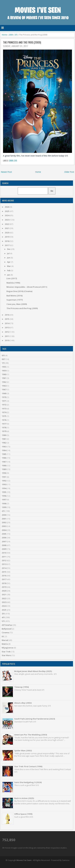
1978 (4, 427)
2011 (7, 336)
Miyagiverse (8, 648)
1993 (4, 484)
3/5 (16, 35)
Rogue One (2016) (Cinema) (19, 291)
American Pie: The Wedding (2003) (31, 735)
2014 (7, 323)
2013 (7, 328)
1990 (4, 473)
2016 (7, 315)
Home (4, 35)
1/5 (3, 363)
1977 (4, 424)
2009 (11, 35)
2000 (4, 515)
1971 (4, 401)
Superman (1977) (15, 300)
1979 (4, 431)
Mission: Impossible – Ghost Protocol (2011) (27, 287)
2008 (4, 545)
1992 (4, 481)
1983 (4, 447)
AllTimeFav (7, 625)
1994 (4, 488)
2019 (7, 237)
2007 (4, 541)
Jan (9, 275)
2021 (7, 228)
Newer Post (6, 172)
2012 (7, 332)
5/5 (3, 621)
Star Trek (6, 652)
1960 (4, 374)
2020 (7, 233)
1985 (4, 454)
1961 (4, 378)
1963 (4, 386)
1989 (4, 469)
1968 (4, 393)
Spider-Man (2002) (23, 751)
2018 (7, 241)
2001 (4, 519)
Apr (9, 262)
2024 (7, 215)
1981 (4, 439)
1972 (4, 405)
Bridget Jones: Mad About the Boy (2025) (33, 671)
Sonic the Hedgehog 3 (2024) (28, 782)
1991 (4, 477)
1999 (4, 507)
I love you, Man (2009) (17, 304)
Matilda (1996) (13, 283)
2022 (7, 224)
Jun (9, 258)
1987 (4, 462)
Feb (9, 270)
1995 (4, 492)
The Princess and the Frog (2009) (22, 42)
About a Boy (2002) (23, 703)
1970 (4, 397)
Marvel (5, 640)
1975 (4, 416)
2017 (7, 245)
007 (3, 359)
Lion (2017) (12, 278)
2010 (7, 340)
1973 (4, 409)
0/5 (3, 355)
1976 (4, 420)
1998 (4, 503)
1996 (4, 496)
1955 (4, 367)
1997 (4, 500)
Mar (9, 266)
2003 (4, 526)
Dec (9, 249)
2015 (7, 319)
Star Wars (6, 655)
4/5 (3, 617)
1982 (4, 443)
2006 (4, 538)
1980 (4, 435)
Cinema (5, 633)
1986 (4, 458)
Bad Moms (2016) (15, 296)
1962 (4, 382)
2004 (4, 530)
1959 (4, 371)
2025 (7, 211)
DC (3, 636)
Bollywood (7, 629)
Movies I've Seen (24, 860)
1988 (4, 465)
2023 (7, 220)
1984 (4, 450)
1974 (4, 412)
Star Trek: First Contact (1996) (28, 766)
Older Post (69, 172)
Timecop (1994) (22, 687)
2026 (7, 207)
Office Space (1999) (23, 814)
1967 (4, 390)
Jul (9, 253)
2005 (4, 534)
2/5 (3, 511)
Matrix (5, 644)
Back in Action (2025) (24, 798)
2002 (4, 522)
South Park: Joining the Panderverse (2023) (35, 719)
